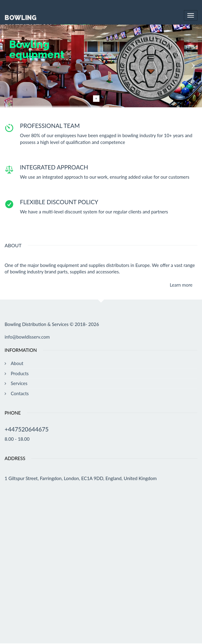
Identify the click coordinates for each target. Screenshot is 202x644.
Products (20, 373)
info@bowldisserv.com (27, 337)
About (17, 363)
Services (19, 383)
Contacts (20, 393)
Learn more (181, 285)
